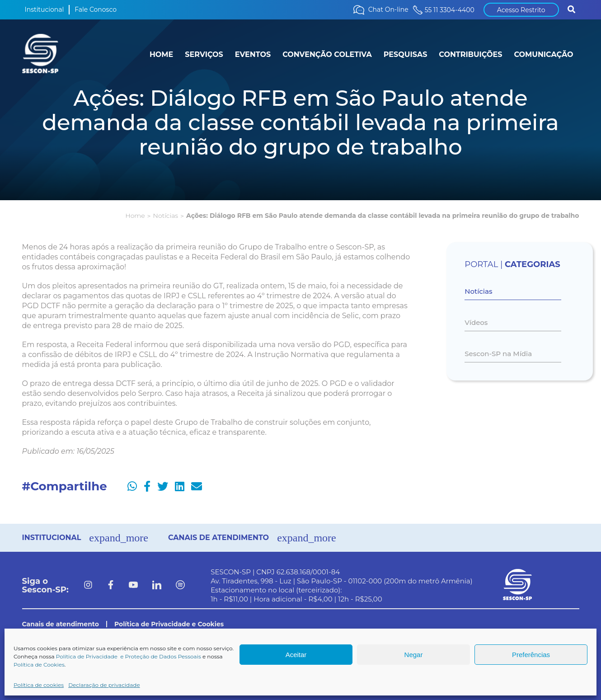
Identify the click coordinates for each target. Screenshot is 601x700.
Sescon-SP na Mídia (498, 354)
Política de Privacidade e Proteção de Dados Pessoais (129, 656)
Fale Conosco (96, 9)
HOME (161, 54)
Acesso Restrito (521, 10)
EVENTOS (253, 54)
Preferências (531, 655)
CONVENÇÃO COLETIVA (327, 54)
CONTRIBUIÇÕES (470, 54)
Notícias (166, 216)
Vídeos (476, 322)
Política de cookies (39, 685)
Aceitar (296, 655)
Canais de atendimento (61, 624)
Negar (414, 655)
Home (135, 216)
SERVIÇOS (204, 54)
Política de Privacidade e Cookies (169, 624)
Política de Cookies (39, 665)
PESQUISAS (406, 54)
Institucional (45, 9)
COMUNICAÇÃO (543, 54)
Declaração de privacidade (104, 685)
